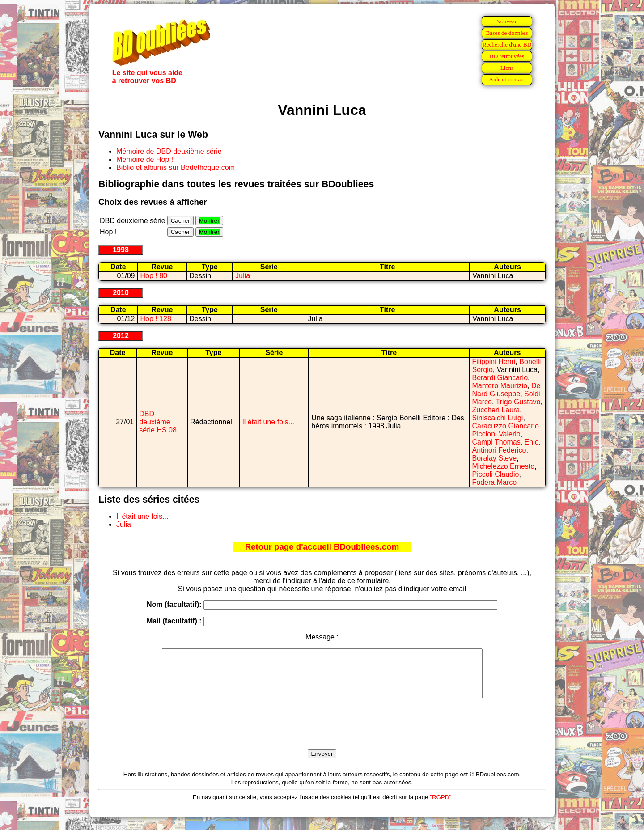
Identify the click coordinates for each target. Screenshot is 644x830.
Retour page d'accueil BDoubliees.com (322, 547)
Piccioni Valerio (496, 434)
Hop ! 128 (156, 319)
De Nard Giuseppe (506, 390)
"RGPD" (441, 807)
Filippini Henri (494, 362)
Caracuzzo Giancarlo (506, 426)
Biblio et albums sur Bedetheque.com (176, 167)
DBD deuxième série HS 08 (158, 422)
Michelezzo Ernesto (504, 466)
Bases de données (507, 33)
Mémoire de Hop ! (145, 159)
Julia (243, 276)
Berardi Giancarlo (500, 378)
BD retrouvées (507, 56)
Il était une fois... (268, 422)
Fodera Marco (495, 482)
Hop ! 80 (154, 276)
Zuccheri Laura (496, 410)
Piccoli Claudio (496, 474)
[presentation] (322, 734)
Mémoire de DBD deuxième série (169, 151)
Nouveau (507, 21)
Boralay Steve (495, 458)
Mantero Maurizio (500, 386)
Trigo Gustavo (518, 402)
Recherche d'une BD (507, 44)
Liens (507, 68)
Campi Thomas (496, 442)
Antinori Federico (499, 450)
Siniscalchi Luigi (498, 418)
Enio (532, 442)
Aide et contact (507, 79)
